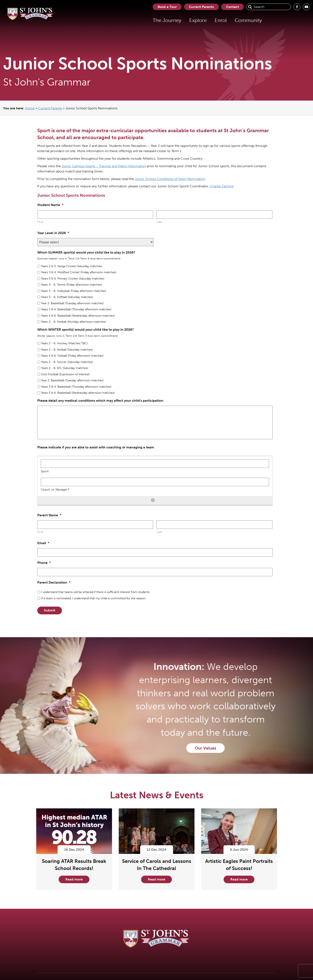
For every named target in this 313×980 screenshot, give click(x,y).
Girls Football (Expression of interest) (65, 374)
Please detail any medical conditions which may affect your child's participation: (101, 401)
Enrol (220, 20)
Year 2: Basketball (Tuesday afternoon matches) (72, 303)
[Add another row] (153, 500)
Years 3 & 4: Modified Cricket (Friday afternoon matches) (79, 272)
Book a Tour (166, 7)
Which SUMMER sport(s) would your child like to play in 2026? (86, 252)
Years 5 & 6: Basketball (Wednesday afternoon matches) (78, 316)
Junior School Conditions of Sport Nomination (170, 179)
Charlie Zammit (222, 186)
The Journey (166, 20)
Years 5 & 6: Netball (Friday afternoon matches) (72, 356)
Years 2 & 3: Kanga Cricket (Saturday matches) (72, 266)
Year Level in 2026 (53, 233)
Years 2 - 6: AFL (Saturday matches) (65, 368)
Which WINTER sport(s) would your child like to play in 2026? (86, 329)
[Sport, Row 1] (155, 464)
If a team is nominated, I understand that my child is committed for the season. (94, 598)
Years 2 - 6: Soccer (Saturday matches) (67, 362)
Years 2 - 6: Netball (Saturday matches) (67, 350)
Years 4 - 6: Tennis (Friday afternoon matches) (71, 285)
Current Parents (201, 7)
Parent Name (49, 515)
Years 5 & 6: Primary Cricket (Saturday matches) (73, 279)
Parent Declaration (54, 582)
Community (247, 20)
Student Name (50, 205)
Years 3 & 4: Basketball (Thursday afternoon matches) (76, 309)
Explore (197, 20)
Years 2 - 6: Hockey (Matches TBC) (64, 343)
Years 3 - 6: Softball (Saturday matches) (67, 297)
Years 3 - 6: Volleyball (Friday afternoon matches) (74, 291)
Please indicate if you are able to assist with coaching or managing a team (96, 447)
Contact (232, 7)
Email (43, 543)
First (40, 222)
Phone (44, 563)
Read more (74, 879)
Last (159, 222)
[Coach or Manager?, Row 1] (155, 482)
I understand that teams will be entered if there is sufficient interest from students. (96, 592)
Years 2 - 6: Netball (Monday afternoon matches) (73, 322)
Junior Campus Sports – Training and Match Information (104, 166)
